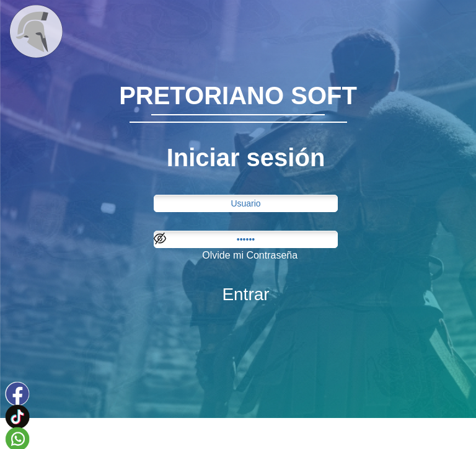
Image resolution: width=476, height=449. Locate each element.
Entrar (245, 294)
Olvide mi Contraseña (250, 255)
